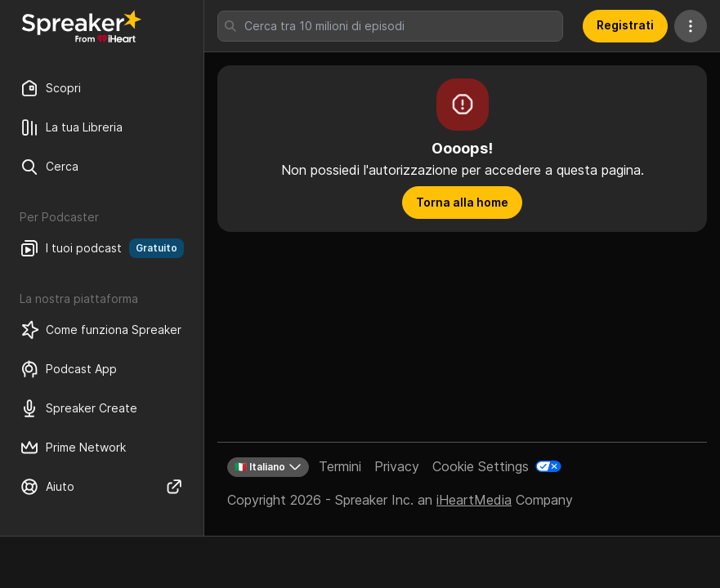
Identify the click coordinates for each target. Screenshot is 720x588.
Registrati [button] (625, 25)
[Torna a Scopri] (82, 26)
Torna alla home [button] (462, 202)
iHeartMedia (474, 500)
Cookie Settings (481, 466)
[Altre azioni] (691, 26)
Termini (340, 466)
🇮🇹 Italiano (268, 467)
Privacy (397, 466)
